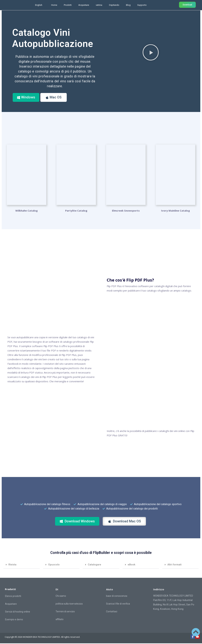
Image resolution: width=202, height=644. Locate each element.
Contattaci (112, 612)
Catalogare (94, 565)
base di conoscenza (117, 597)
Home (54, 5)
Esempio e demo (14, 620)
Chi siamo (61, 597)
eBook (131, 565)
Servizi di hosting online (18, 612)
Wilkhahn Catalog (27, 212)
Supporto (142, 5)
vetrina (99, 5)
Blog (128, 5)
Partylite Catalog (76, 212)
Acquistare (84, 5)
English (39, 5)
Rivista (12, 565)
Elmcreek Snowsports (126, 212)
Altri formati (174, 565)
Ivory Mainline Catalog (175, 212)
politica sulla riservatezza (69, 604)
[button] (151, 52)
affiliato (60, 620)
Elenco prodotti (13, 597)
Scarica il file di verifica (118, 604)
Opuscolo (54, 565)
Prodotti (68, 5)
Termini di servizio (65, 612)
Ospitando (114, 5)
